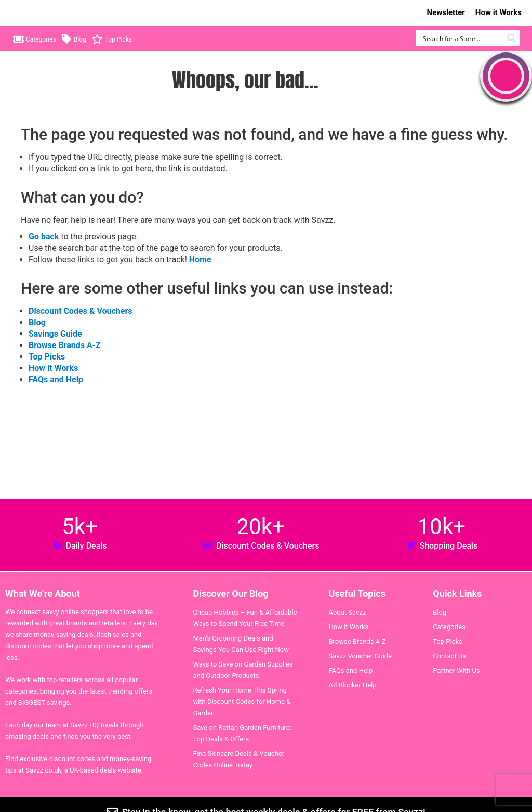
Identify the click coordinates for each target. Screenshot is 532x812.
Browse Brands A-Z (65, 345)
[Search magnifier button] (511, 38)
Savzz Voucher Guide (360, 656)
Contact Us (449, 656)
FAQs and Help (56, 380)
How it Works (498, 12)
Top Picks (118, 39)
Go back (44, 237)
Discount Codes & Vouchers (80, 311)
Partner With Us (456, 670)
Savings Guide (55, 334)
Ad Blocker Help (352, 685)
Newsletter (446, 12)
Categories (41, 39)
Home (200, 259)
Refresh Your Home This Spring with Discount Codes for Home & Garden (242, 702)
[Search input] (462, 38)
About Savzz (347, 612)
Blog (80, 39)
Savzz (62, 13)
